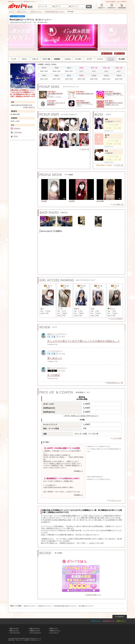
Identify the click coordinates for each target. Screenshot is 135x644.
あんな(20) (100, 201)
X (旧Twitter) (16, 132)
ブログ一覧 (119, 165)
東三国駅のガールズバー (87, 606)
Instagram (15, 128)
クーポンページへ (116, 500)
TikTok (14, 136)
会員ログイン (96, 621)
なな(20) (72, 201)
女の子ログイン (109, 621)
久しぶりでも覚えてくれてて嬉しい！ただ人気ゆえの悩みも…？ (84, 341)
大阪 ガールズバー (35, 628)
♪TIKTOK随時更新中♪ (83, 103)
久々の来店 (54, 375)
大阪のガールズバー (30, 606)
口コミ (119, 54)
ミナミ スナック (54, 633)
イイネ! (107, 54)
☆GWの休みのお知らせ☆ (85, 94)
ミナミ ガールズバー (35, 633)
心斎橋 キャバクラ (55, 630)
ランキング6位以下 (117, 319)
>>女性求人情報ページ (93, 595)
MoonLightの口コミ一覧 (115, 383)
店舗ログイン (121, 621)
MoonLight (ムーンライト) (22, 20)
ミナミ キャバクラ (15, 633)
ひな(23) (44, 201)
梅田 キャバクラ (14, 630)
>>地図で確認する (29, 107)
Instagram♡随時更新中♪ (113, 94)
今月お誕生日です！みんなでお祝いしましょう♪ (114, 104)
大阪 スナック (53, 628)
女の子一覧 (85, 149)
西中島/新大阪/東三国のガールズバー (65, 606)
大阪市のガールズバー (45, 606)
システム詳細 (117, 438)
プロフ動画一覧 (118, 204)
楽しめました (55, 358)
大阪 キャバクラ (14, 628)
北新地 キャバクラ (35, 630)
